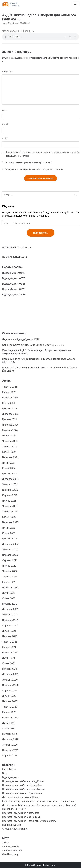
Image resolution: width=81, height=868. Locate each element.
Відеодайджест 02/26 (14, 284)
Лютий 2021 (9, 658)
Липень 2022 (9, 566)
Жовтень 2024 (10, 430)
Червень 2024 (10, 441)
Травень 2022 (10, 577)
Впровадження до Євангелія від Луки (22, 785)
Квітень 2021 (9, 647)
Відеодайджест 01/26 (14, 289)
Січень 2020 (9, 729)
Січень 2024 (9, 468)
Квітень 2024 (9, 452)
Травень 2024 (10, 446)
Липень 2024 (9, 436)
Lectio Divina (9, 769)
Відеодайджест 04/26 (14, 273)
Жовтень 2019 (10, 745)
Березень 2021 (10, 653)
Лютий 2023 (9, 528)
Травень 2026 (10, 387)
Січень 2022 (9, 598)
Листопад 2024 (10, 425)
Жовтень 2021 (10, 615)
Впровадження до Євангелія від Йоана (23, 781)
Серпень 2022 (10, 560)
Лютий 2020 (9, 723)
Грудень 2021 (9, 604)
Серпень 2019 (10, 756)
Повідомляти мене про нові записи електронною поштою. (34, 169)
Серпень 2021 (10, 625)
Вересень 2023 (10, 490)
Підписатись (41, 233)
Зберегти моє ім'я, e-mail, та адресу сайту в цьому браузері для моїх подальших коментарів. (42, 154)
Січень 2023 (9, 533)
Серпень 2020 (10, 691)
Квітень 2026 (9, 392)
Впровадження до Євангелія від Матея (23, 789)
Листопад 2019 (10, 739)
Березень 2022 (10, 587)
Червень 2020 (10, 701)
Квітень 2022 (9, 582)
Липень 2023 (9, 501)
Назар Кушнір (10, 359)
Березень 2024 (10, 457)
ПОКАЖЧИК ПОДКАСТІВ (15, 257)
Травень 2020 (10, 707)
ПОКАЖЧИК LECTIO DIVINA (17, 247)
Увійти (6, 843)
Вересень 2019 (10, 750)
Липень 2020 (9, 696)
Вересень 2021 (10, 620)
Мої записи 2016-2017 (14, 809)
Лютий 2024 (9, 463)
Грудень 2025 (9, 408)
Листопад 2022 (10, 544)
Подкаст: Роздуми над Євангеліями (21, 817)
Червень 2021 (10, 636)
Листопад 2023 (10, 479)
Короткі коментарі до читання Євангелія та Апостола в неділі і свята (39, 801)
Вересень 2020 (10, 685)
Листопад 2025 (10, 414)
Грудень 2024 (9, 419)
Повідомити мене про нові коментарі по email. (28, 162)
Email (6, 124)
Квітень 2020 (9, 712)
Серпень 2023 (10, 495)
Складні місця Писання (15, 829)
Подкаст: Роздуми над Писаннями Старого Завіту (29, 821)
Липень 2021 (9, 631)
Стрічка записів (11, 847)
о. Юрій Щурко (12, 23)
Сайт (5, 138)
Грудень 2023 (9, 474)
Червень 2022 (10, 571)
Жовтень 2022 (10, 550)
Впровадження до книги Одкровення (22, 793)
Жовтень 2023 (10, 484)
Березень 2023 (10, 522)
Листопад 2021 (10, 609)
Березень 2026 (10, 398)
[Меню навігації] (75, 4)
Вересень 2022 (10, 555)
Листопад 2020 (10, 674)
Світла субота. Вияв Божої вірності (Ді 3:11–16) (39, 345)
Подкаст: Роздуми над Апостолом (21, 813)
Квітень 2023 (9, 517)
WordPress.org (10, 854)
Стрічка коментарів (13, 850)
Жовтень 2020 (10, 680)
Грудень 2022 (9, 539)
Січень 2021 (9, 663)
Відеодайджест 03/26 (14, 278)
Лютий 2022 (9, 593)
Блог (5, 773)
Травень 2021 (10, 642)
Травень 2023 (10, 512)
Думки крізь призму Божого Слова (21, 797)
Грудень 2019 (9, 734)
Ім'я (5, 110)
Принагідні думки (11, 825)
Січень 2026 (9, 403)
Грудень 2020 (9, 669)
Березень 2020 (10, 718)
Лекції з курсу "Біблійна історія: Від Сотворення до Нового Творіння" (39, 805)
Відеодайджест (10, 777)
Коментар (8, 71)
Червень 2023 (10, 506)
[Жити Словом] (11, 4)
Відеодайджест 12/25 (14, 295)
